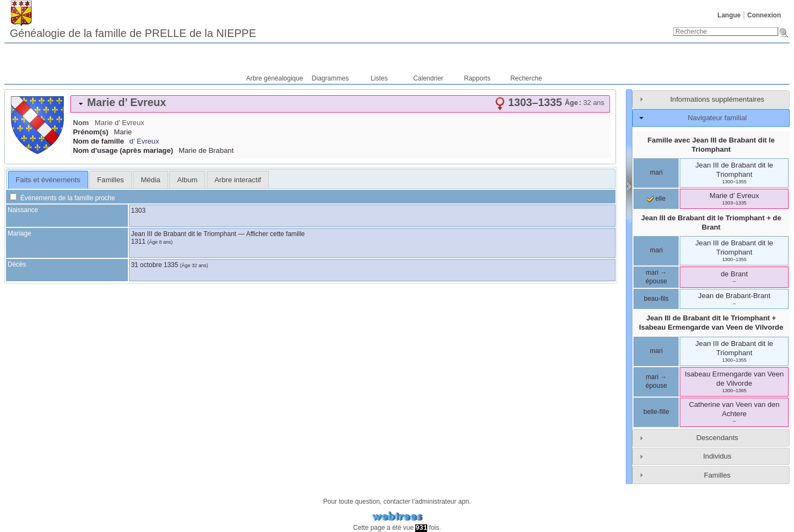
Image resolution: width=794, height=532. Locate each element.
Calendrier (428, 78)
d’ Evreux (144, 141)
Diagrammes (330, 78)
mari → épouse (656, 277)
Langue (729, 15)
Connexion (764, 15)
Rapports (478, 78)
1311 (139, 242)
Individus (717, 456)
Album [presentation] (187, 180)
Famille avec (711, 145)
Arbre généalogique (275, 78)
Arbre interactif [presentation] (238, 180)
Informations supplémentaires (717, 99)
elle (656, 199)
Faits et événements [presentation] (48, 180)
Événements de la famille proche (62, 198)
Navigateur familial (717, 118)
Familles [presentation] (111, 180)
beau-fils (656, 299)
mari (656, 172)
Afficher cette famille (275, 234)
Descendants (717, 438)
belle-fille (656, 412)
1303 (139, 211)
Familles (717, 475)
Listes (379, 78)
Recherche (526, 78)
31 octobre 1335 (155, 265)
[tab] (340, 104)
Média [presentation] (151, 180)
